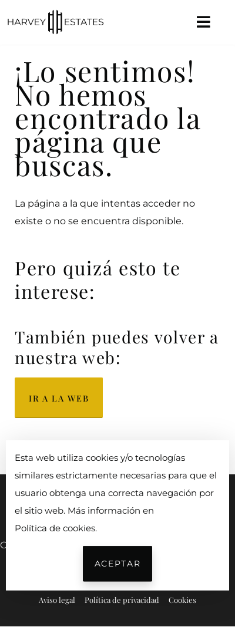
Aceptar (117, 564)
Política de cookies (55, 527)
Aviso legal (57, 600)
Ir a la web (59, 398)
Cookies (182, 600)
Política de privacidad (122, 600)
